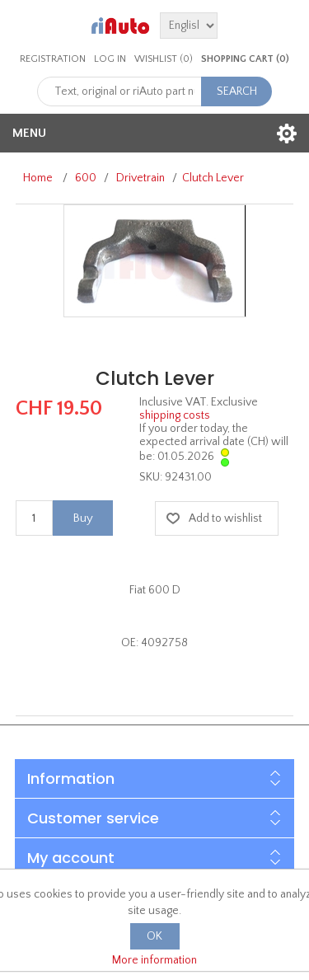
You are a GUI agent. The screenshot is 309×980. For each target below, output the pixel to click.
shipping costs (175, 415)
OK (154, 936)
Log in (110, 59)
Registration (53, 59)
